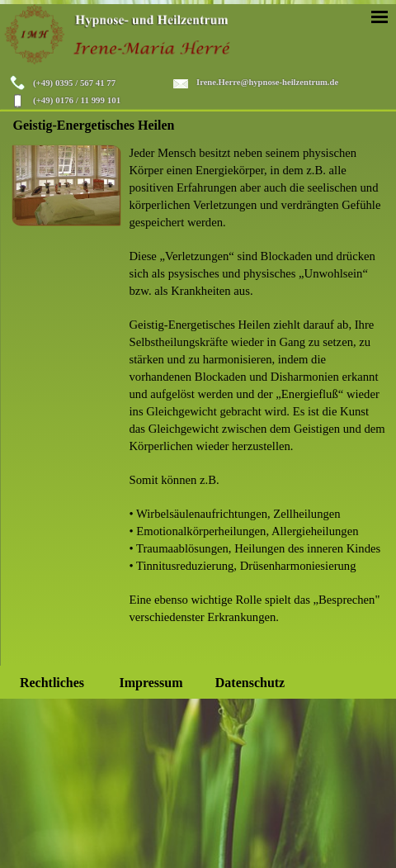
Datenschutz (250, 683)
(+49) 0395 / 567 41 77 (74, 83)
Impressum (151, 683)
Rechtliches (52, 683)
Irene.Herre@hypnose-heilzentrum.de (267, 82)
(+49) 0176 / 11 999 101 (77, 100)
